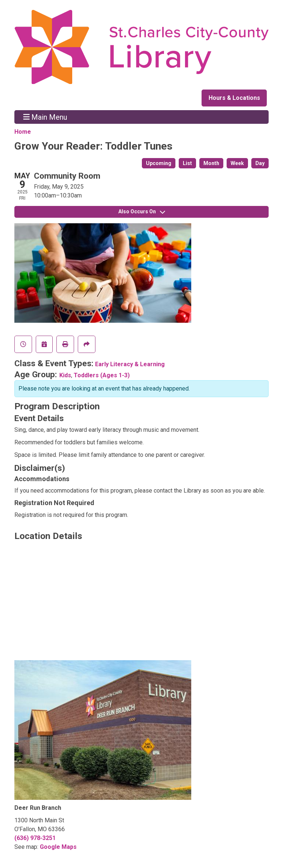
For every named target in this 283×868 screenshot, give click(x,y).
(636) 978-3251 (35, 838)
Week (237, 163)
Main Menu (45, 117)
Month (211, 163)
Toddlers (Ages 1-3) (102, 375)
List (187, 163)
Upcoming (159, 163)
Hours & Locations (234, 98)
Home (23, 132)
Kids (65, 375)
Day (260, 163)
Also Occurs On (142, 211)
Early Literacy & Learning (130, 364)
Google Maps (58, 847)
